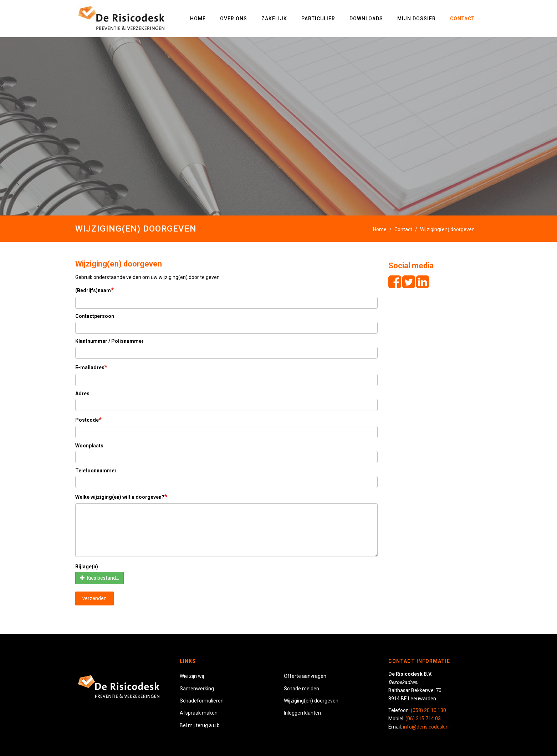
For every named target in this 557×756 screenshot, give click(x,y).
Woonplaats (89, 446)
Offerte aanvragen (305, 676)
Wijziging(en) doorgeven (311, 701)
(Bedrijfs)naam (94, 290)
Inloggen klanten (302, 713)
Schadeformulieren (202, 701)
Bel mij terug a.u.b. (200, 725)
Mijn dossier (417, 19)
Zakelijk (274, 19)
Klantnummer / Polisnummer (109, 341)
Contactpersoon (95, 316)
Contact (462, 19)
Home (198, 19)
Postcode (88, 419)
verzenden (94, 598)
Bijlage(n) (87, 567)
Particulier (318, 19)
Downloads (366, 19)
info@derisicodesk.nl (426, 727)
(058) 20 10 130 (428, 710)
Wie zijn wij (192, 676)
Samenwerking (197, 689)
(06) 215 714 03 (423, 719)
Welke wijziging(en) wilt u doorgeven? (121, 496)
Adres (82, 394)
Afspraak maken (199, 713)
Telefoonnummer (96, 471)
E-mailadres (91, 367)
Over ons (234, 19)
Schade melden (302, 689)
